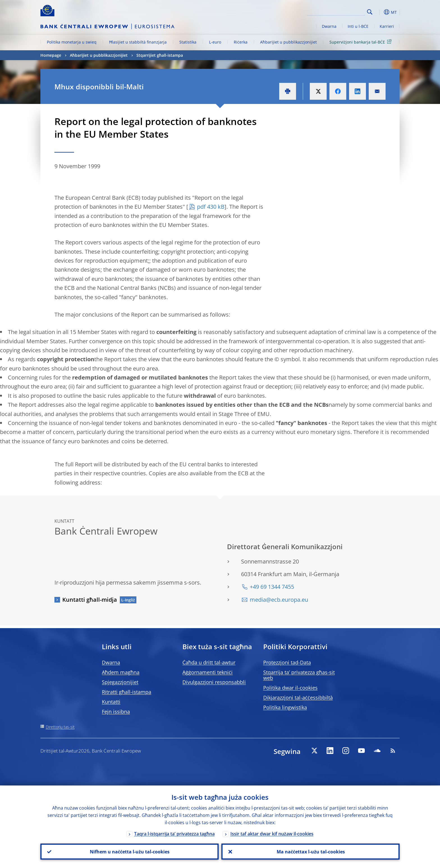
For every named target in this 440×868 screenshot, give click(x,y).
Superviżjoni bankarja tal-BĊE (361, 42)
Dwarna (329, 26)
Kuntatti (111, 702)
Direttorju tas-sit (60, 727)
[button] (380, 12)
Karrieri (387, 26)
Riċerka (241, 42)
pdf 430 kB (211, 207)
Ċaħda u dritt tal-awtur (209, 662)
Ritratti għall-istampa (127, 692)
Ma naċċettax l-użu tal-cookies (310, 851)
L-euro (215, 42)
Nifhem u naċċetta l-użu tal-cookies (130, 851)
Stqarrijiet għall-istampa (160, 55)
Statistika (188, 42)
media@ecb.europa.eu (279, 600)
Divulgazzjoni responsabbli (214, 682)
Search (370, 12)
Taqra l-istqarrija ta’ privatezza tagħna (174, 833)
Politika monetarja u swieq (72, 42)
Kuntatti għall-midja (90, 600)
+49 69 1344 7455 (272, 587)
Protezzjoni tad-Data (287, 662)
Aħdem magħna (121, 672)
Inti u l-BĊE (358, 26)
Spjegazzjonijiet (120, 682)
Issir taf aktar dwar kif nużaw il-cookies (272, 833)
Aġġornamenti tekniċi (208, 672)
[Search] (337, 11)
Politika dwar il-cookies (290, 688)
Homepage (51, 55)
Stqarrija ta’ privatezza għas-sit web (299, 675)
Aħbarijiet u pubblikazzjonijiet (288, 42)
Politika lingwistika (285, 707)
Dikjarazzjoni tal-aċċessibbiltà (298, 697)
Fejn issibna (116, 712)
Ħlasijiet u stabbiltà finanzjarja (138, 42)
